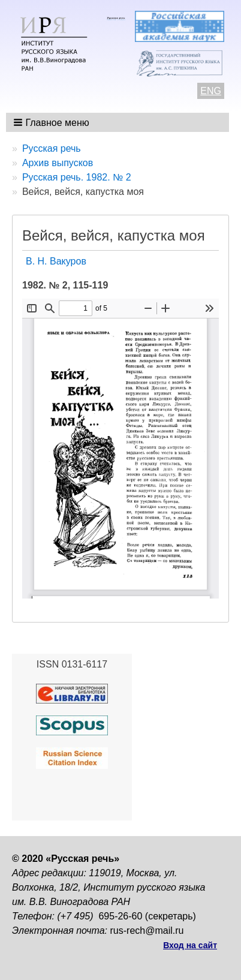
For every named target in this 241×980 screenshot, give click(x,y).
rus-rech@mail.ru (147, 931)
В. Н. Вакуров (56, 261)
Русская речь (52, 148)
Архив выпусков (58, 163)
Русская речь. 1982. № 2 (77, 177)
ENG (211, 91)
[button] (52, 122)
